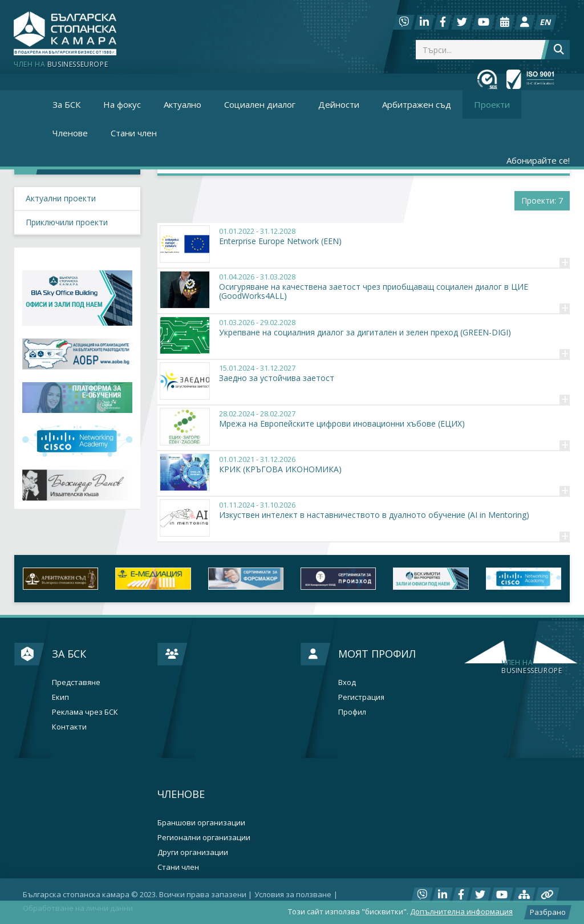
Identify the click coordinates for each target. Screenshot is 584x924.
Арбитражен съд (417, 104)
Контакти (69, 727)
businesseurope (532, 667)
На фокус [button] (122, 104)
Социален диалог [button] (260, 104)
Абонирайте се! (538, 160)
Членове (181, 794)
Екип (60, 697)
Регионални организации (204, 838)
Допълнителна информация (461, 911)
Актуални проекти (61, 198)
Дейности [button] (339, 104)
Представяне (76, 682)
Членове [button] (70, 133)
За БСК (69, 654)
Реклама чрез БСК (85, 712)
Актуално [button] (182, 104)
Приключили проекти (67, 222)
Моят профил (377, 654)
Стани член (134, 133)
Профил (352, 712)
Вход (347, 682)
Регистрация (361, 697)
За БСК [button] (66, 104)
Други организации (193, 852)
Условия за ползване (293, 894)
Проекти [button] (492, 104)
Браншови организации (201, 823)
